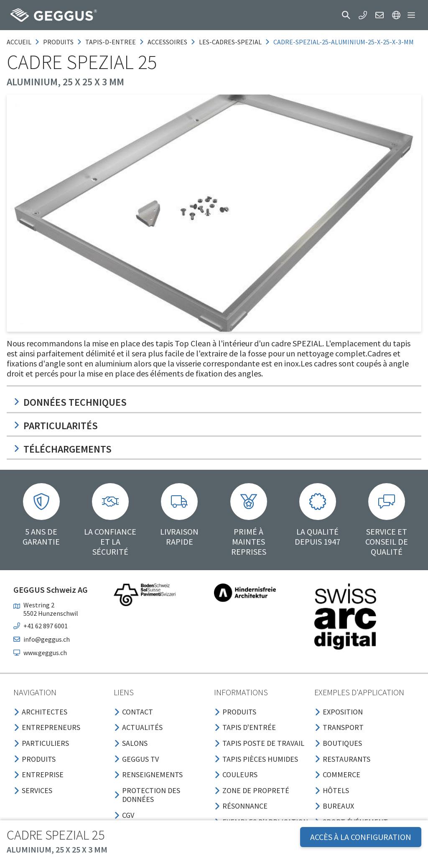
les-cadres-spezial (230, 42)
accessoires (167, 42)
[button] (346, 15)
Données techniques (70, 402)
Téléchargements (62, 449)
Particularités (56, 426)
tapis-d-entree (111, 42)
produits (58, 42)
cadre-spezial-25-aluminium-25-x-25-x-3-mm (344, 42)
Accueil (19, 42)
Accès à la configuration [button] (361, 837)
